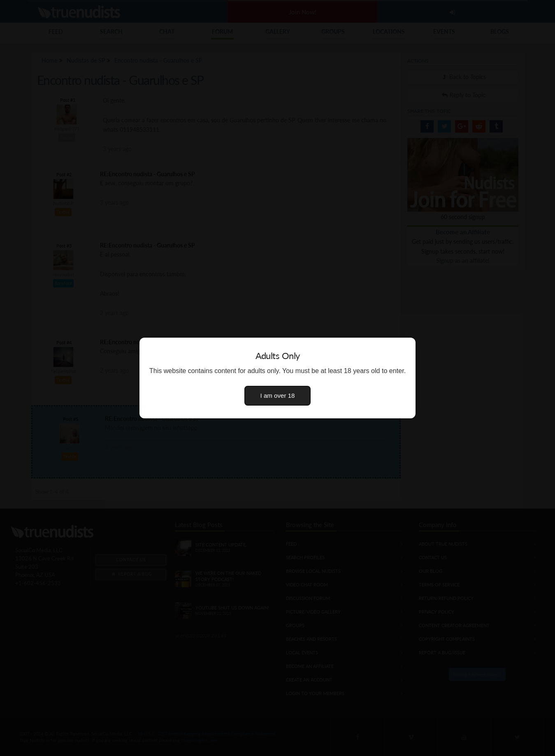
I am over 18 (278, 395)
